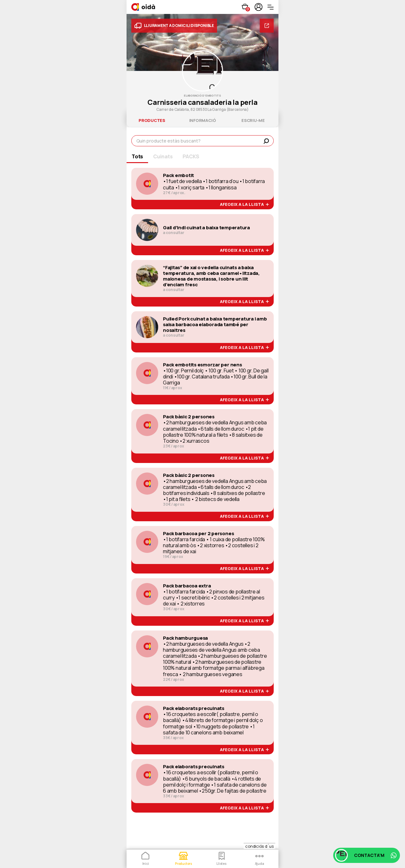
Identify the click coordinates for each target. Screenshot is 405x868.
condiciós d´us (259, 846)
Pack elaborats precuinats (194, 708)
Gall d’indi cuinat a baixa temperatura (206, 228)
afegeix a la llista (244, 205)
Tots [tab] (137, 156)
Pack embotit (178, 175)
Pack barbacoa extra (187, 586)
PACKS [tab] (191, 156)
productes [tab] (152, 120)
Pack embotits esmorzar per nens (202, 365)
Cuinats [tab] (163, 156)
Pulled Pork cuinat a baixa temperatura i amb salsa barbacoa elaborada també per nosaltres (215, 325)
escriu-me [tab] (253, 120)
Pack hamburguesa (185, 638)
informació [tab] (203, 120)
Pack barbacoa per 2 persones (198, 534)
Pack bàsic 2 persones (189, 417)
